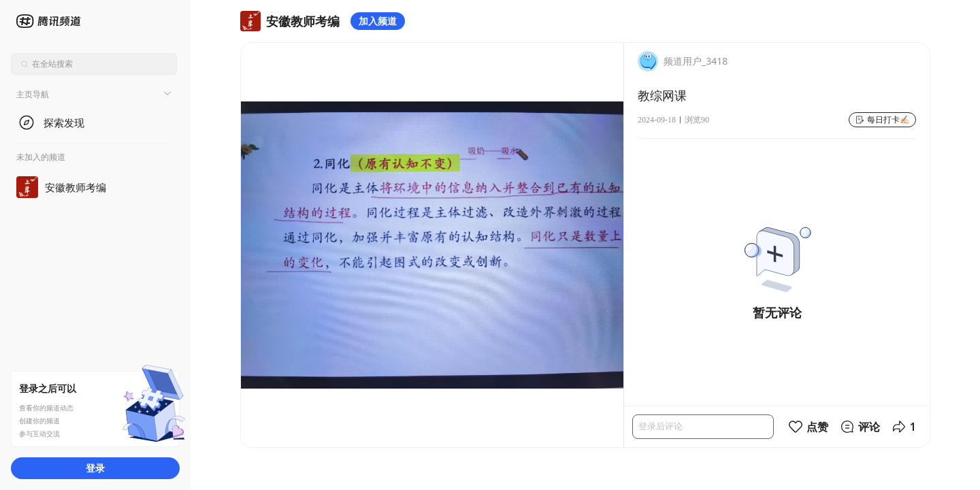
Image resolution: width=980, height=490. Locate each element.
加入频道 (378, 21)
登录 (95, 468)
